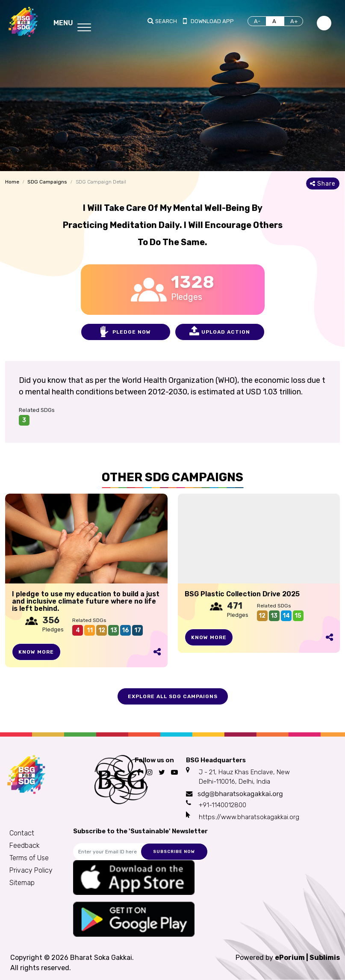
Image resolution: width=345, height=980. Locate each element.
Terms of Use (29, 858)
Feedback (25, 845)
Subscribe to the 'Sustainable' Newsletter (140, 831)
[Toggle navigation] (72, 22)
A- (257, 21)
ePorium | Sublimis (307, 958)
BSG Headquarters (216, 760)
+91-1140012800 (223, 805)
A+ (294, 21)
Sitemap (22, 883)
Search (166, 21)
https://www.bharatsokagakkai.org (249, 817)
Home (12, 182)
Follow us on (154, 760)
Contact (22, 833)
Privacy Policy (31, 870)
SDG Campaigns (47, 182)
